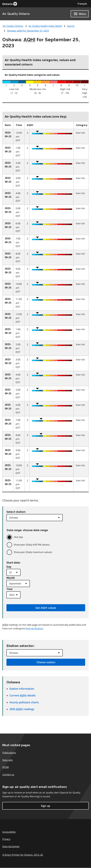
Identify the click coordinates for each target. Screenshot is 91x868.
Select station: (16, 512)
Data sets (8, 760)
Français (82, 4)
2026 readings (22, 709)
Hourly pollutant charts (24, 702)
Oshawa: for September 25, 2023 (28, 31)
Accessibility (9, 832)
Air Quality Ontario (16, 14)
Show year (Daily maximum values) (33, 552)
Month (11, 578)
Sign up (46, 806)
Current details (22, 695)
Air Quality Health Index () (45, 26)
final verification (34, 628)
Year (10, 589)
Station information (22, 689)
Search (71, 26)
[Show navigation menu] (80, 14)
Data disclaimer (11, 846)
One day (18, 537)
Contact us (8, 774)
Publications (9, 753)
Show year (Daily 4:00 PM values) (32, 545)
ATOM (5, 767)
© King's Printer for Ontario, (23, 855)
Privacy (6, 839)
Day (9, 567)
